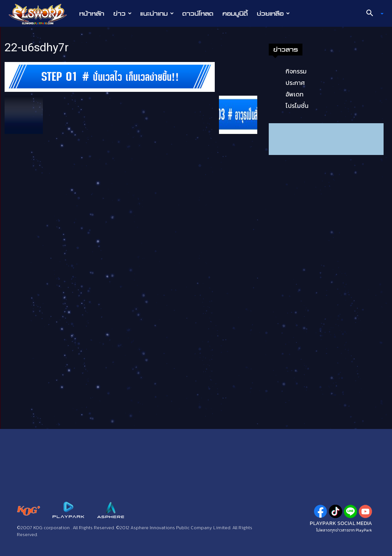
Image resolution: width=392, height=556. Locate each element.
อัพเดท (295, 94)
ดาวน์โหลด (198, 13)
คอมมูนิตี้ (235, 13)
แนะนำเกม (157, 13)
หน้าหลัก (92, 13)
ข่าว (122, 13)
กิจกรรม (296, 71)
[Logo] (42, 14)
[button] (372, 14)
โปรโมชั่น (297, 106)
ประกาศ (295, 83)
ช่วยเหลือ (273, 13)
